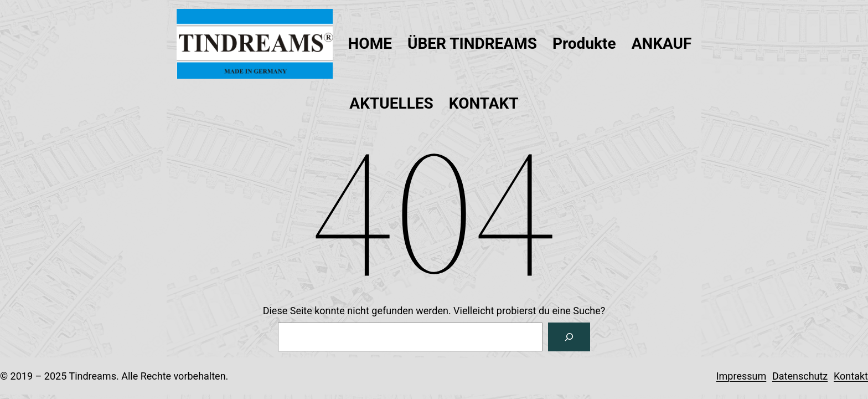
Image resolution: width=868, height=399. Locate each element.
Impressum (742, 376)
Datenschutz (800, 376)
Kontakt (851, 376)
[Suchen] (569, 337)
